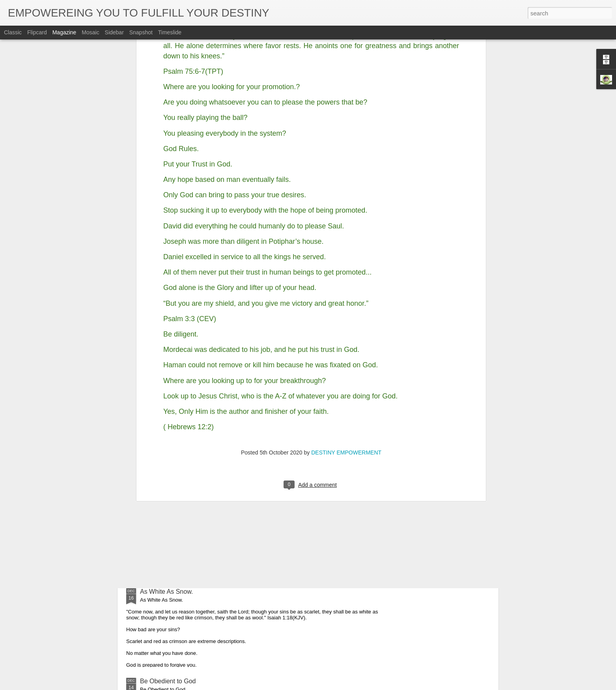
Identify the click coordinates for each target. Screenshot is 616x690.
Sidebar (114, 32)
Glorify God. (157, 502)
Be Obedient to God (168, 681)
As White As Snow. (166, 592)
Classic (13, 32)
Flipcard (37, 32)
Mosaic (90, 32)
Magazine (64, 32)
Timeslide (170, 32)
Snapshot (141, 32)
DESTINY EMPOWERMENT (346, 305)
